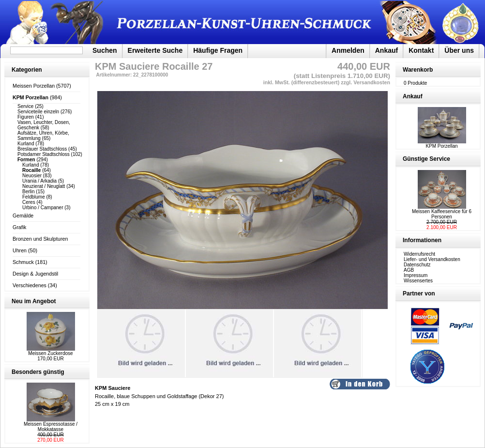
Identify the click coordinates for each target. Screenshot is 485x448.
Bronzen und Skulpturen (40, 239)
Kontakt (421, 50)
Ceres (29, 202)
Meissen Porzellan (34, 86)
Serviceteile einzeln (38, 112)
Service (25, 106)
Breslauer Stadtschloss (42, 149)
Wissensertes (418, 281)
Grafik (19, 227)
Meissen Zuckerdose (50, 353)
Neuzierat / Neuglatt (44, 186)
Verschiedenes (30, 285)
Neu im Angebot (34, 301)
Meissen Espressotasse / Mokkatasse (51, 427)
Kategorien (27, 70)
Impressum (416, 275)
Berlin (29, 192)
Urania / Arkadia (39, 181)
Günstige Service (426, 159)
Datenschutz (417, 265)
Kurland (26, 144)
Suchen (105, 50)
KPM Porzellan (442, 144)
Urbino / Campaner (43, 208)
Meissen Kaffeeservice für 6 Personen (442, 214)
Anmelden (348, 50)
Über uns (459, 50)
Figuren (26, 117)
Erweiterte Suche (155, 50)
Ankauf (386, 50)
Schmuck (23, 262)
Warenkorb (418, 70)
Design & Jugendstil (35, 274)
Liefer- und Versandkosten (432, 259)
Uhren (20, 250)
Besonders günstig (38, 372)
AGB (409, 270)
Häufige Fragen (218, 50)
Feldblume (34, 197)
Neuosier (32, 176)
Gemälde (23, 216)
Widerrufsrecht (419, 254)
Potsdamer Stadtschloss (44, 154)
